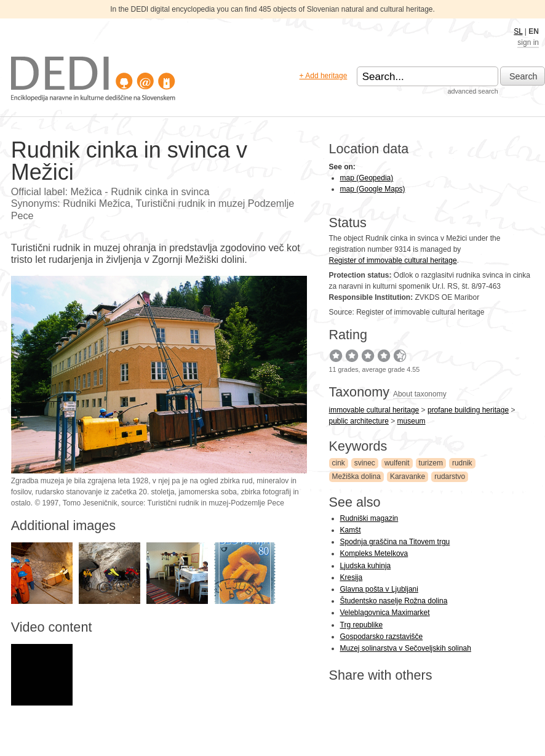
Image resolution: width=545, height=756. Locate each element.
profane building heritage (468, 410)
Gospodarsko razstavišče (382, 637)
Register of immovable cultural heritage (393, 260)
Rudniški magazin (369, 518)
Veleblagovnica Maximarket (385, 613)
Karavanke (408, 477)
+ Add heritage (324, 76)
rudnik (462, 463)
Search (523, 76)
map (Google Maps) (373, 189)
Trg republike (362, 625)
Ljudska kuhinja (366, 566)
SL (518, 31)
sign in (528, 42)
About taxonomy (420, 394)
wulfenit (397, 463)
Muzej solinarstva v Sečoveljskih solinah (406, 648)
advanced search (472, 91)
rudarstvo (450, 477)
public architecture (359, 421)
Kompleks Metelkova (374, 553)
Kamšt (351, 530)
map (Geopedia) (367, 178)
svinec (365, 463)
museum (412, 421)
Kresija (352, 577)
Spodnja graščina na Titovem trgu (395, 542)
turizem (431, 463)
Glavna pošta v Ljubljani (379, 589)
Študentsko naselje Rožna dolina (394, 601)
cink (339, 463)
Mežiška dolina (356, 477)
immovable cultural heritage (374, 410)
